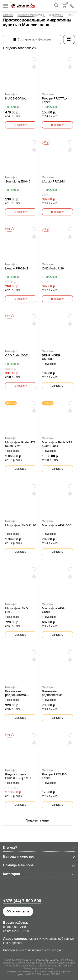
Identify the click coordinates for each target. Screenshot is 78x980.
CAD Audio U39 (53, 268)
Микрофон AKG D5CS (17, 610)
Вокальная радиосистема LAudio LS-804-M (17, 693)
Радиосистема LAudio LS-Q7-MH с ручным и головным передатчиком (19, 776)
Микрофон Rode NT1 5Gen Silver (20, 444)
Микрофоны (56, 15)
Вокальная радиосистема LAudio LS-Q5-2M (54, 693)
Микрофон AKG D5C (57, 525)
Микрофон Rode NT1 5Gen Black (57, 444)
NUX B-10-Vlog (16, 98)
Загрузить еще (37, 820)
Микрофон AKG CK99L (53, 610)
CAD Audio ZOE (16, 355)
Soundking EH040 (18, 181)
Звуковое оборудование (31, 15)
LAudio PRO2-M (53, 181)
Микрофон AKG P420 (21, 525)
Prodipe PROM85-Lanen (55, 776)
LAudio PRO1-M (17, 268)
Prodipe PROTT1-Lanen (54, 100)
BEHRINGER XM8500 (51, 357)
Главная (8, 15)
